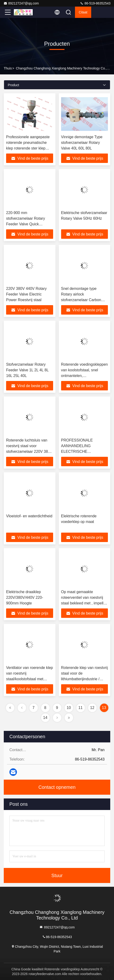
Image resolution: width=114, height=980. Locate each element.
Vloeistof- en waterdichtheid (29, 516)
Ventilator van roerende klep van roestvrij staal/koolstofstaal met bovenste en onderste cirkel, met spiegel (29, 679)
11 (81, 708)
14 (45, 718)
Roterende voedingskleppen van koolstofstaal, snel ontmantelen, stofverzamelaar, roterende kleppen (85, 376)
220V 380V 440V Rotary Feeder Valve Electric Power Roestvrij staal (26, 294)
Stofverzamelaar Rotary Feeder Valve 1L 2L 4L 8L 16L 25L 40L (27, 370)
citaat (83, 12)
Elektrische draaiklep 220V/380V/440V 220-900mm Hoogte (25, 597)
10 (69, 708)
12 (92, 708)
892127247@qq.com (21, 3)
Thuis (8, 68)
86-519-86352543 (95, 3)
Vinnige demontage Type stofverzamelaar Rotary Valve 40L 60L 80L (82, 143)
